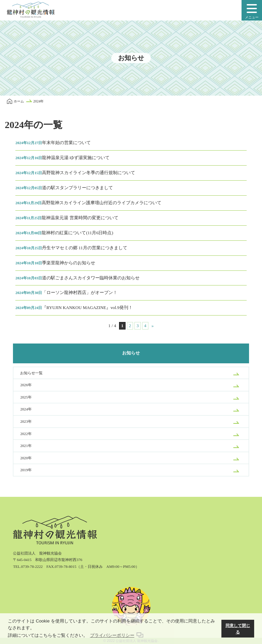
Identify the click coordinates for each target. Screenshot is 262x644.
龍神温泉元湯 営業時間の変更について (67, 218)
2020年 (26, 458)
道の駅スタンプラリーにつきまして (64, 188)
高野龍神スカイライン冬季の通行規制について (75, 173)
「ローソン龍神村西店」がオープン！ (66, 293)
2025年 (26, 397)
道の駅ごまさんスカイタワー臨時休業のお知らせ (77, 278)
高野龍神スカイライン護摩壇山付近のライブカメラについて (88, 203)
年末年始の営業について (53, 143)
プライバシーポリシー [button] (112, 635)
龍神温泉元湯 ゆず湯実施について (62, 158)
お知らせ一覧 (31, 373)
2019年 (26, 470)
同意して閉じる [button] (238, 629)
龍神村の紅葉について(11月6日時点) (64, 233)
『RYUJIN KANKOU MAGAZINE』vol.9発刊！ (74, 308)
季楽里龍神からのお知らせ (55, 263)
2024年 (26, 409)
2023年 (26, 421)
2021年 (26, 446)
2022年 (26, 434)
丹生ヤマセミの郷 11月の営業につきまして (71, 248)
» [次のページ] (152, 326)
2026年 (26, 385)
